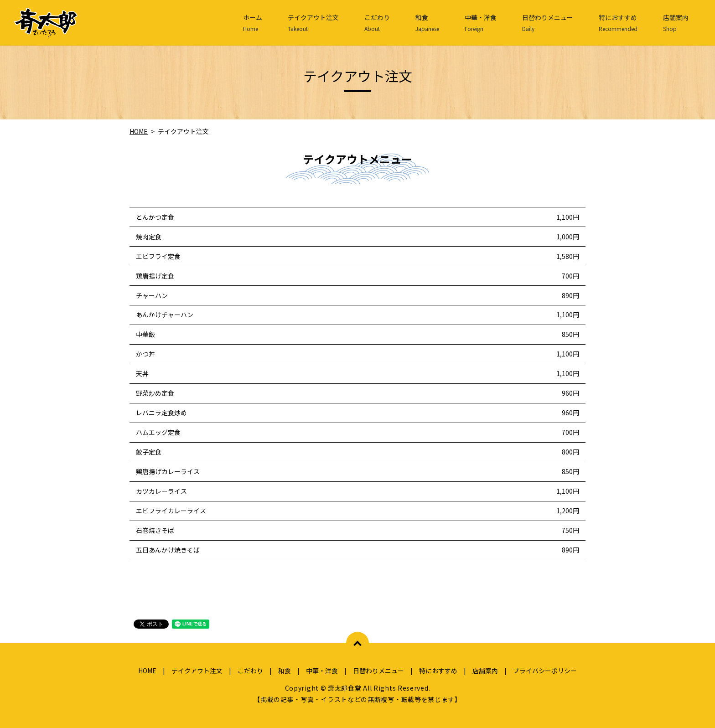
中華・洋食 (481, 23)
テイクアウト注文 (313, 23)
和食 (427, 23)
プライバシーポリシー (545, 671)
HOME (139, 131)
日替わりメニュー (548, 23)
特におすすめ (618, 23)
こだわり (377, 23)
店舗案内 (676, 23)
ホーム (253, 23)
